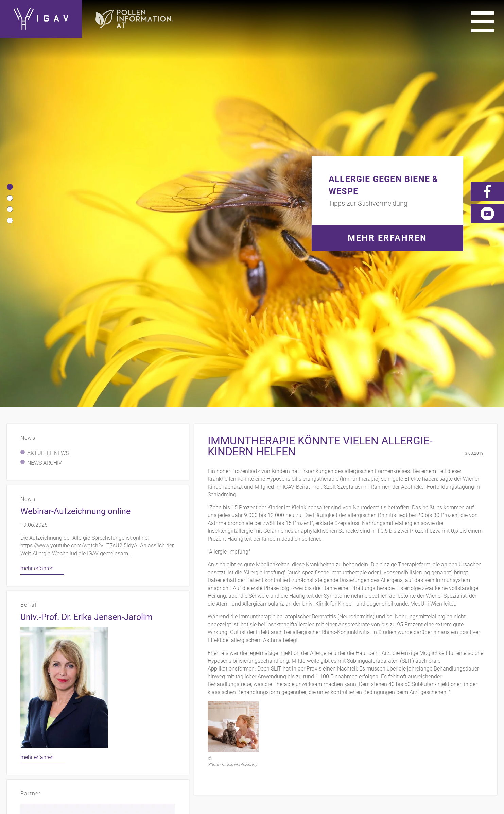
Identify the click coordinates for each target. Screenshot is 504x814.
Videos (462, 693)
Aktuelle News (48, 168)
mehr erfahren (37, 284)
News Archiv (45, 178)
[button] (10, 45)
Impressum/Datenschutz (354, 693)
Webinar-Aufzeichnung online (75, 227)
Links (407, 693)
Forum (487, 702)
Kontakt (297, 693)
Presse (434, 693)
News (489, 693)
